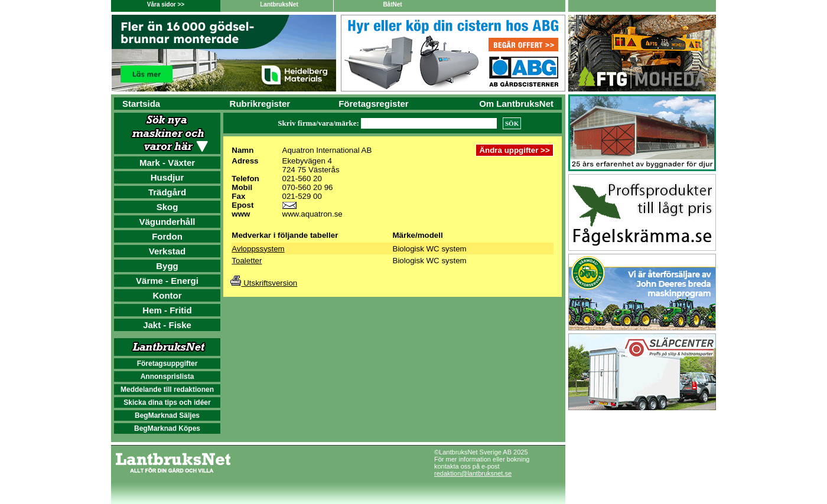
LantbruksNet (279, 4)
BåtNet (392, 4)
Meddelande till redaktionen (167, 390)
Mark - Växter (167, 163)
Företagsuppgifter (167, 364)
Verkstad (167, 251)
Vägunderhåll (167, 222)
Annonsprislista (167, 377)
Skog (167, 207)
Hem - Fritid (167, 310)
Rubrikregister (260, 104)
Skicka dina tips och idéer (167, 402)
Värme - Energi (167, 281)
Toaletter (247, 261)
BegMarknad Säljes (167, 415)
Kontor (167, 295)
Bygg (167, 266)
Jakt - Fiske (167, 325)
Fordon (167, 236)
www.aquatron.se (312, 214)
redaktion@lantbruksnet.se (473, 473)
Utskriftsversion (264, 283)
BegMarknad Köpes (167, 428)
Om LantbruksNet (516, 104)
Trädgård (167, 192)
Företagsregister (373, 104)
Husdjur (167, 177)
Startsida (141, 104)
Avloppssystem (258, 249)
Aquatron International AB (327, 150)
